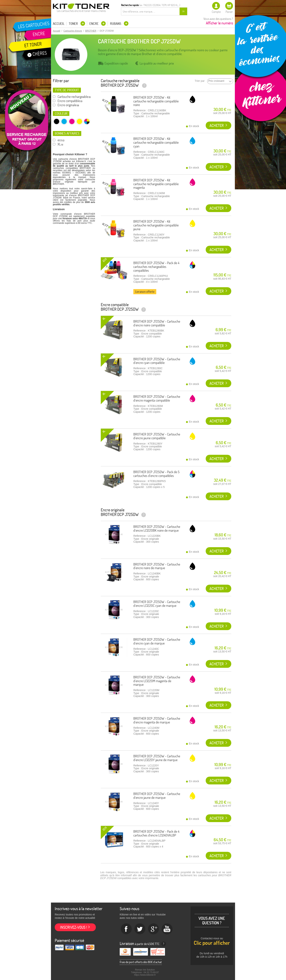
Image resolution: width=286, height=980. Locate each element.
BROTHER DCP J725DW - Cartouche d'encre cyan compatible (157, 361)
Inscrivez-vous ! (73, 927)
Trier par (200, 81)
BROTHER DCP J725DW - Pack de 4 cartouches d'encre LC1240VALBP (156, 833)
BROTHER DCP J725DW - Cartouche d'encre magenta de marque (157, 720)
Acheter (217, 125)
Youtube (167, 929)
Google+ (154, 929)
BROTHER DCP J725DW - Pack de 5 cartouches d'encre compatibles (156, 474)
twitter (140, 929)
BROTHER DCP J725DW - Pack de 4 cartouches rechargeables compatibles (156, 267)
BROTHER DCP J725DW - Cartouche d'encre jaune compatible (157, 436)
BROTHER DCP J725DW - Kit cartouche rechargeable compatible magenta (156, 184)
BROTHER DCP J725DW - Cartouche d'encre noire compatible (157, 323)
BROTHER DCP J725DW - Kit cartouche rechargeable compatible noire (156, 101)
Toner (74, 24)
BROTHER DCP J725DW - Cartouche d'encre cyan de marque (157, 641)
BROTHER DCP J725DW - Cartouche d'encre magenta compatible (157, 398)
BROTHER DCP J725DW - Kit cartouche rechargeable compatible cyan (156, 142)
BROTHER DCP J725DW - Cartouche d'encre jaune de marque (157, 796)
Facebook (126, 929)
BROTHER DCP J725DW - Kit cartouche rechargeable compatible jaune (156, 225)
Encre (94, 24)
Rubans (116, 24)
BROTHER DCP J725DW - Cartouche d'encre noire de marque (157, 566)
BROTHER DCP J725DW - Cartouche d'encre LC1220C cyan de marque (157, 604)
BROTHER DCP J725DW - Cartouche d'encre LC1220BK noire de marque (157, 529)
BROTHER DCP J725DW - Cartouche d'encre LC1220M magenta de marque (157, 681)
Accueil (59, 24)
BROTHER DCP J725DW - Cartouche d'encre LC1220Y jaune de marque (157, 758)
